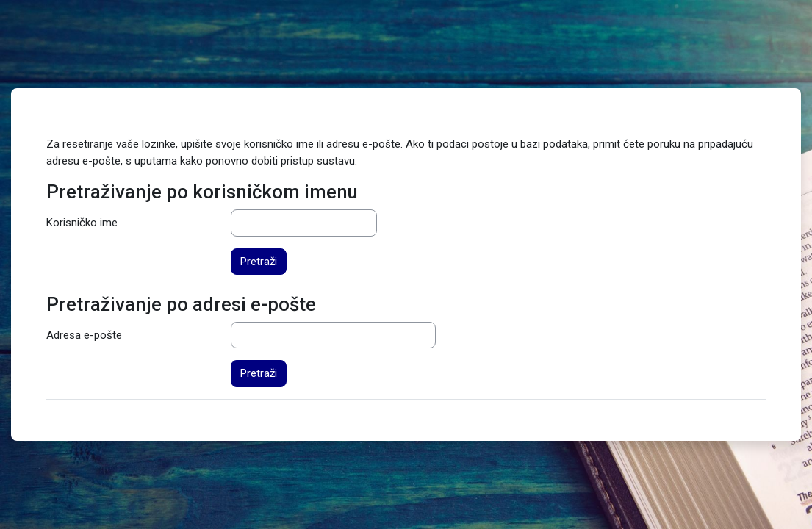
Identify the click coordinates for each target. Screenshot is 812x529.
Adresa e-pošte (84, 335)
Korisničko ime (82, 223)
